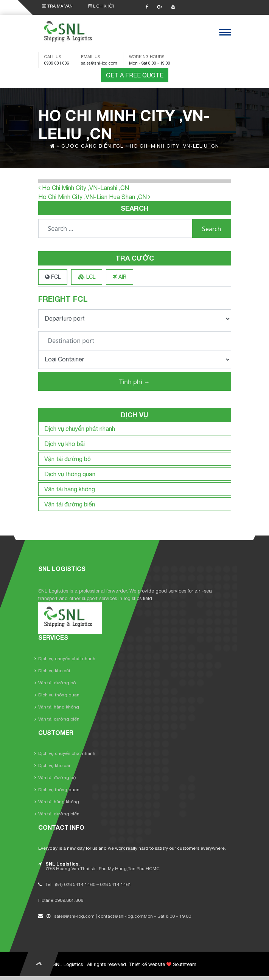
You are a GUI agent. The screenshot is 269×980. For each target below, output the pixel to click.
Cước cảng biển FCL (92, 146)
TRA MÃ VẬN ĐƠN (57, 12)
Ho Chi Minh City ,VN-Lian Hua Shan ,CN (94, 197)
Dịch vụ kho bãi (65, 444)
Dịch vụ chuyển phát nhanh (80, 429)
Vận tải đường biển (70, 504)
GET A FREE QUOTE (135, 75)
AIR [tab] (120, 277)
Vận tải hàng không (70, 489)
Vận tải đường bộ (68, 459)
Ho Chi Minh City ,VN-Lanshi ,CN (84, 188)
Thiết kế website (147, 964)
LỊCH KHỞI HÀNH (101, 12)
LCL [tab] (87, 277)
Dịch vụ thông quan (70, 474)
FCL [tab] (53, 277)
